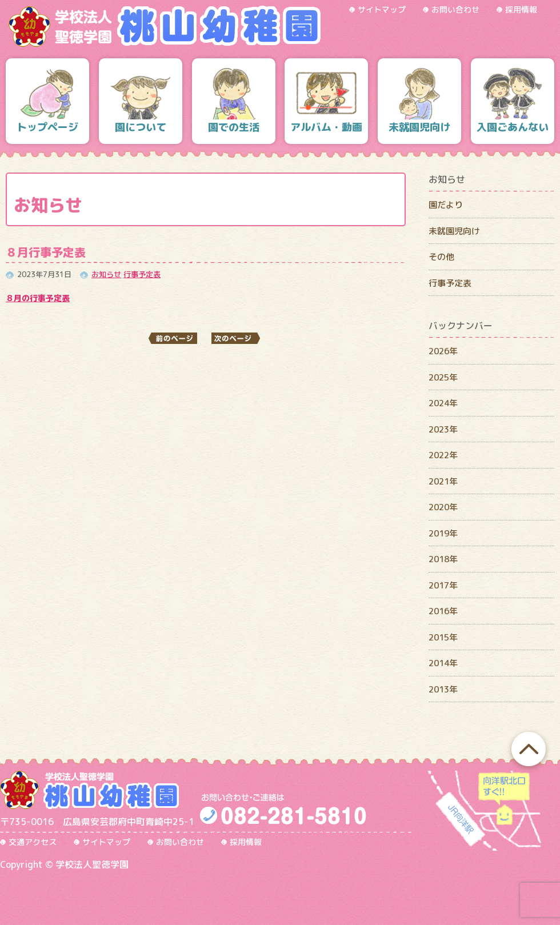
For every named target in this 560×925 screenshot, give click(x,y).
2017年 (443, 585)
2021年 (443, 481)
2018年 (443, 559)
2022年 (443, 455)
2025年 (443, 377)
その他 (441, 257)
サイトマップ (382, 9)
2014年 (443, 663)
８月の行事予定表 (38, 298)
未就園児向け (454, 231)
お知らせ (106, 274)
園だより (446, 205)
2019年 (443, 533)
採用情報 (521, 9)
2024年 (443, 403)
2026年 (443, 351)
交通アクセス (33, 842)
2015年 (443, 637)
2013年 (443, 689)
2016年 (443, 611)
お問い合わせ (455, 9)
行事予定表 (142, 274)
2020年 (443, 507)
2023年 (443, 429)
